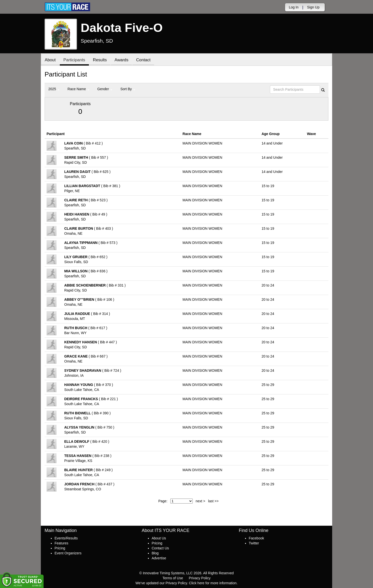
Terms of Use (173, 578)
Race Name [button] (78, 89)
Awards (123, 60)
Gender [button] (105, 89)
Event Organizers (68, 553)
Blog (155, 553)
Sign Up (313, 7)
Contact (144, 60)
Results (101, 60)
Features (61, 543)
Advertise (159, 558)
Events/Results (66, 538)
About (50, 60)
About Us (159, 538)
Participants (75, 60)
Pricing (60, 548)
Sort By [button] (128, 89)
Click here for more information (213, 583)
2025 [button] (54, 89)
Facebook (256, 538)
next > (201, 501)
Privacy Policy (200, 578)
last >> (213, 501)
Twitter (254, 543)
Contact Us (160, 548)
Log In (294, 7)
